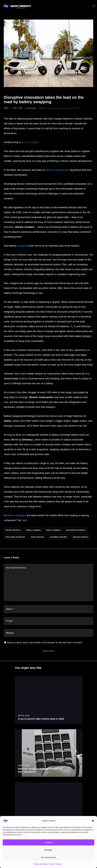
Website (10, 633)
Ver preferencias (48, 857)
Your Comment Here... (17, 568)
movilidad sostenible (61, 108)
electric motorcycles (57, 170)
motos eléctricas (37, 537)
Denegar (48, 850)
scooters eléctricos (75, 108)
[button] (93, 821)
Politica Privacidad (55, 864)
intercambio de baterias (15, 537)
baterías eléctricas (13, 530)
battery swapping (47, 108)
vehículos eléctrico (80, 537)
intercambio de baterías (76, 530)
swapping (22, 246)
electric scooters (30, 142)
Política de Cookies (41, 864)
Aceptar (48, 842)
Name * (10, 609)
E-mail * (10, 621)
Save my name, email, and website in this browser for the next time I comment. (45, 643)
